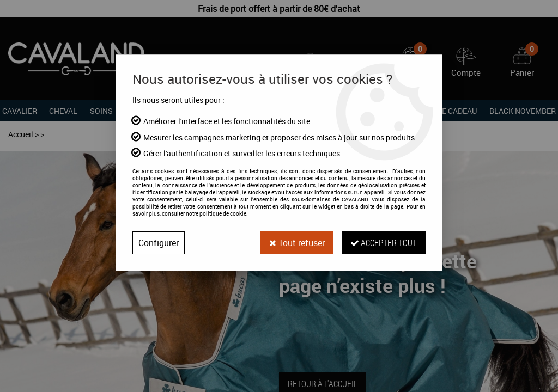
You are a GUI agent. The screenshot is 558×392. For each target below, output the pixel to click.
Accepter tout (384, 243)
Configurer (159, 243)
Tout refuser (297, 243)
